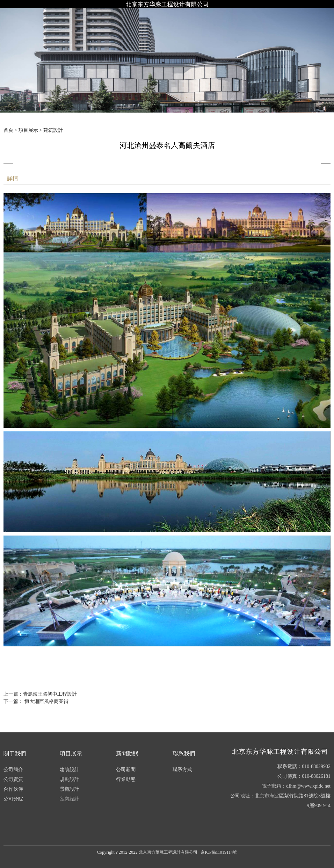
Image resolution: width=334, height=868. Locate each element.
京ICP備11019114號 (219, 852)
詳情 (13, 178)
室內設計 (70, 799)
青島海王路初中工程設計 (50, 694)
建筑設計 (53, 130)
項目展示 (28, 130)
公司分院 (13, 799)
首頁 (8, 130)
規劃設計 (70, 779)
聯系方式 (182, 770)
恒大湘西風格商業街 (46, 701)
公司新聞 (126, 770)
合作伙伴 (13, 789)
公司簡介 (13, 770)
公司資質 (13, 779)
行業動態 (126, 779)
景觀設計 (70, 789)
